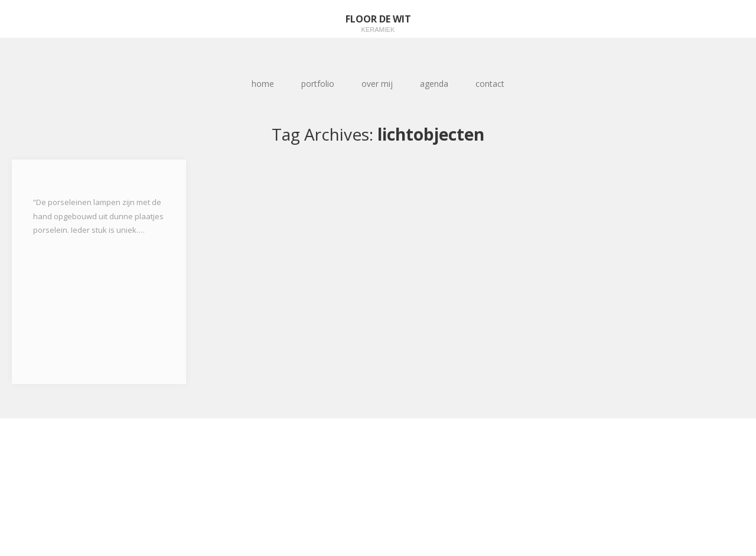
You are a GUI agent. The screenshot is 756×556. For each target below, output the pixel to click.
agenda (434, 84)
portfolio (318, 84)
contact (490, 84)
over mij (377, 84)
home (263, 84)
